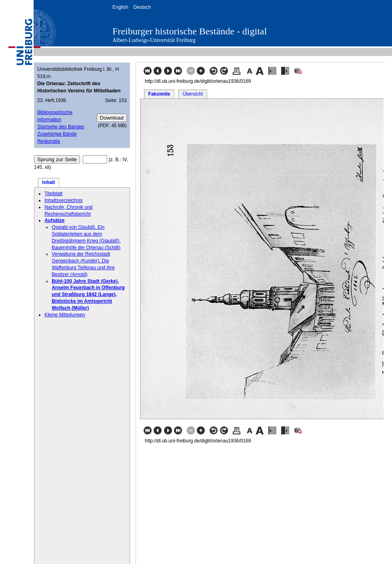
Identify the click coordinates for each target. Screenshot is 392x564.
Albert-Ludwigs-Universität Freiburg (154, 40)
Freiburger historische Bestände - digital (190, 31)
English (120, 7)
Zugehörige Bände (57, 134)
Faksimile (159, 94)
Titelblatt (53, 194)
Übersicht (193, 94)
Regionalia (49, 141)
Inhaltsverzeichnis (63, 200)
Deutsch (142, 7)
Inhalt (49, 182)
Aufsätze (54, 220)
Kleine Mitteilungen (65, 315)
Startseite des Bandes (61, 127)
